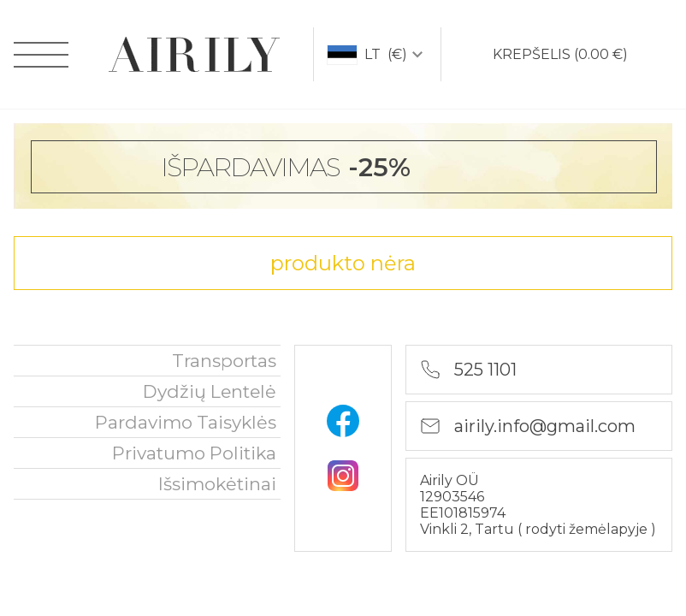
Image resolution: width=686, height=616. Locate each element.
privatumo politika (194, 453)
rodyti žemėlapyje (588, 529)
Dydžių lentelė (210, 391)
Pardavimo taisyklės (186, 422)
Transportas (224, 361)
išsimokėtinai (217, 484)
